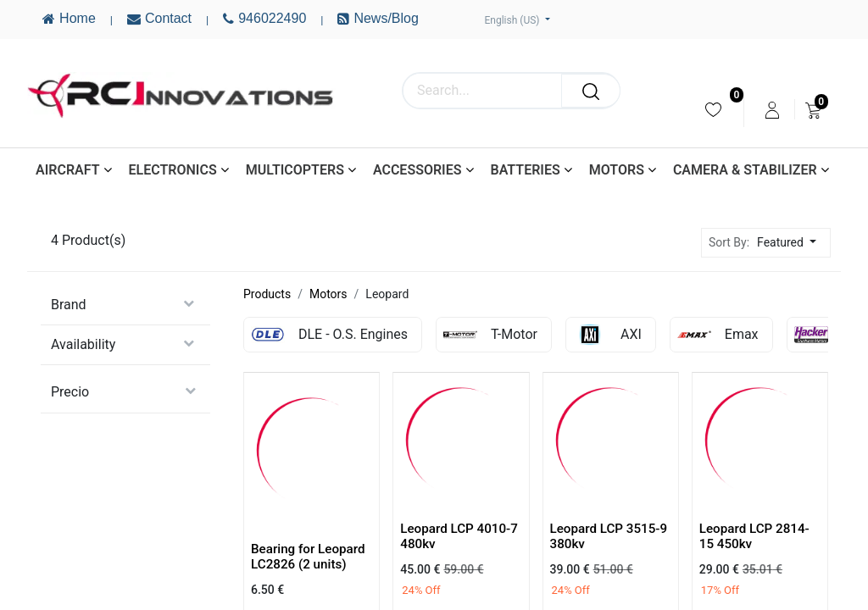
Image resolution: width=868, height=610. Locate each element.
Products (267, 294)
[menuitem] (713, 110)
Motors (328, 294)
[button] (791, 243)
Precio (70, 392)
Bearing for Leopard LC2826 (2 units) (308, 557)
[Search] (591, 91)
